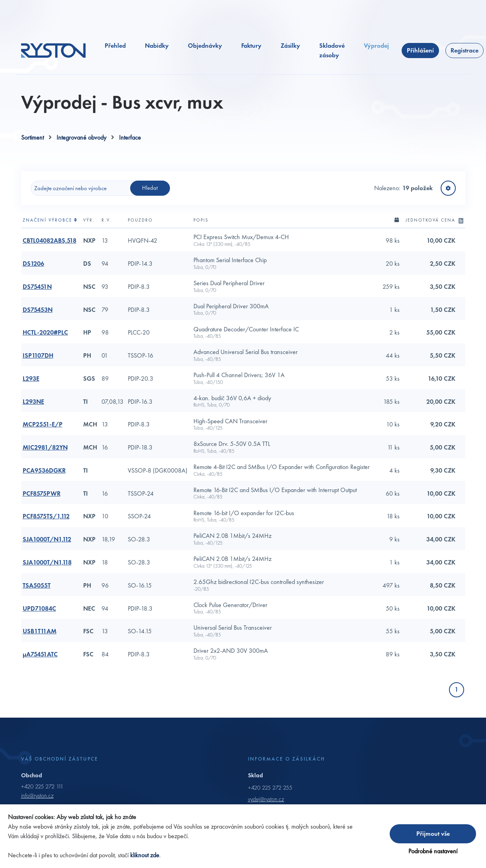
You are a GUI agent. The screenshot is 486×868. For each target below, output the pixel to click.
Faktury (251, 46)
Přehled (115, 46)
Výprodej (376, 46)
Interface (130, 137)
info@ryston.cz (37, 796)
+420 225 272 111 (42, 786)
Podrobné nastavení (433, 851)
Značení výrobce (50, 220)
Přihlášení (420, 50)
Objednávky (205, 46)
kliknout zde (145, 855)
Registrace (465, 50)
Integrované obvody (81, 137)
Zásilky (290, 46)
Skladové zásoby (332, 50)
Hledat (150, 188)
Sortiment (32, 137)
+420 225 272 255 (270, 788)
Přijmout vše (433, 834)
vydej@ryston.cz (266, 799)
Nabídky (157, 46)
